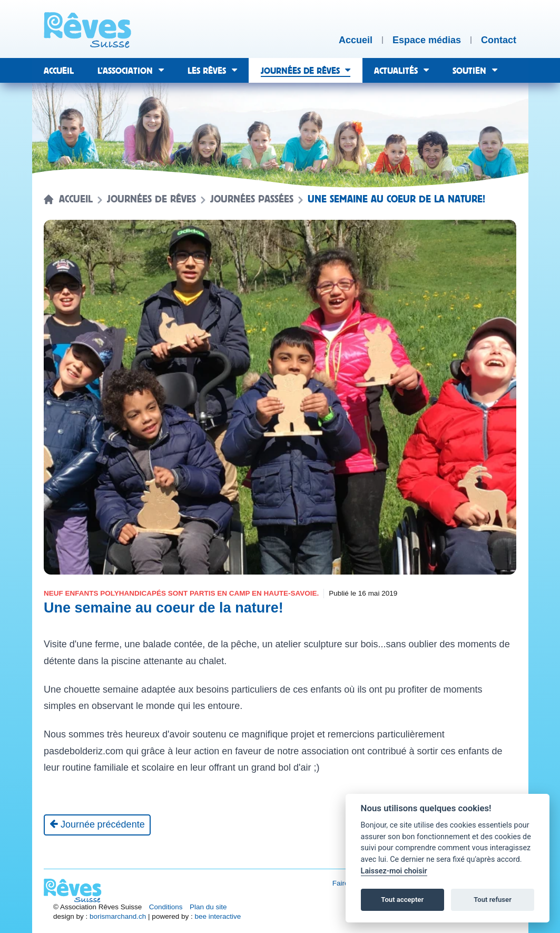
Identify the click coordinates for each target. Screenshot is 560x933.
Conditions (166, 907)
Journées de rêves (151, 199)
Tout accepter (402, 900)
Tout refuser (493, 900)
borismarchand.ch (118, 916)
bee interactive (218, 916)
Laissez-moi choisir (394, 871)
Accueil (76, 199)
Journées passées (252, 199)
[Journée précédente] (97, 825)
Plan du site (208, 907)
